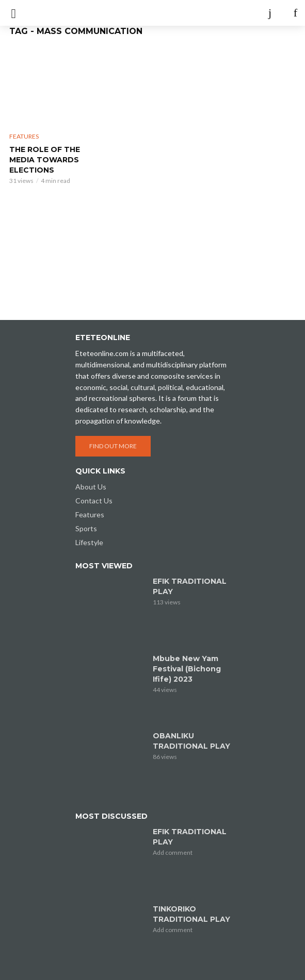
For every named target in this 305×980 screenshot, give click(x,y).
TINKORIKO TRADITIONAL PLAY (191, 914)
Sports (86, 528)
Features (24, 136)
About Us (91, 487)
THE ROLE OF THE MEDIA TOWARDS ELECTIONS (45, 160)
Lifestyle (89, 542)
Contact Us (94, 501)
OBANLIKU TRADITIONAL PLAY (191, 741)
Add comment (173, 852)
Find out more (113, 446)
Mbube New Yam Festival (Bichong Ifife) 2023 (187, 669)
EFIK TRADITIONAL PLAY (190, 586)
